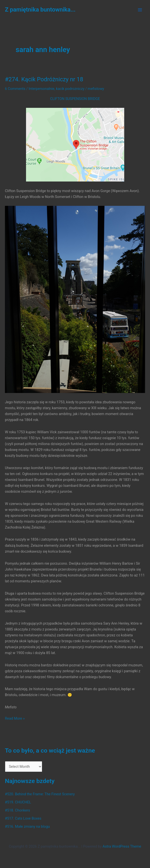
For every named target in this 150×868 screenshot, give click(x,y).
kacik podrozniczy (70, 89)
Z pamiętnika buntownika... (40, 10)
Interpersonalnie (42, 89)
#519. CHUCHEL (18, 802)
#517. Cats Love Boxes (23, 818)
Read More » (15, 718)
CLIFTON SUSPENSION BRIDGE (75, 99)
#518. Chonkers (17, 810)
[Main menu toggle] (140, 10)
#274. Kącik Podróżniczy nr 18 (44, 79)
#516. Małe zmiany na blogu (27, 826)
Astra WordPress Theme (122, 846)
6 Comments (15, 89)
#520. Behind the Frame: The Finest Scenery (40, 794)
